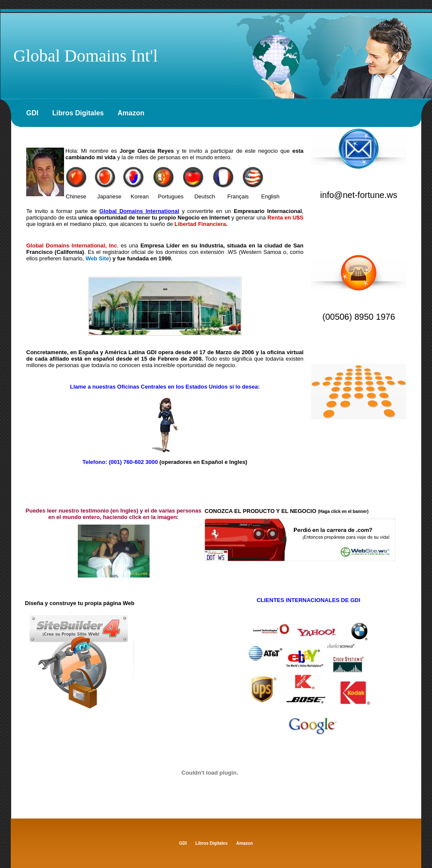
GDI (32, 113)
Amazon (131, 113)
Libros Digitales (78, 113)
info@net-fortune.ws (359, 195)
